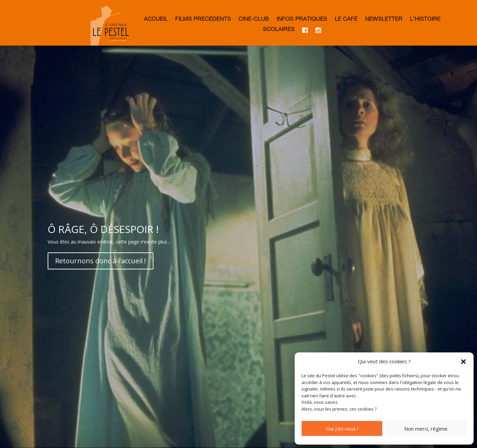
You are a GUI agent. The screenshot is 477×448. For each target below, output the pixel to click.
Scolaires (279, 30)
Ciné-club (254, 20)
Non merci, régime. (426, 429)
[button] (463, 362)
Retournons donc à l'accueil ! (101, 261)
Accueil (156, 20)
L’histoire (425, 20)
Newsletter (384, 20)
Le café (346, 20)
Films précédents (203, 20)
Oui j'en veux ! (342, 429)
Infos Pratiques (302, 20)
